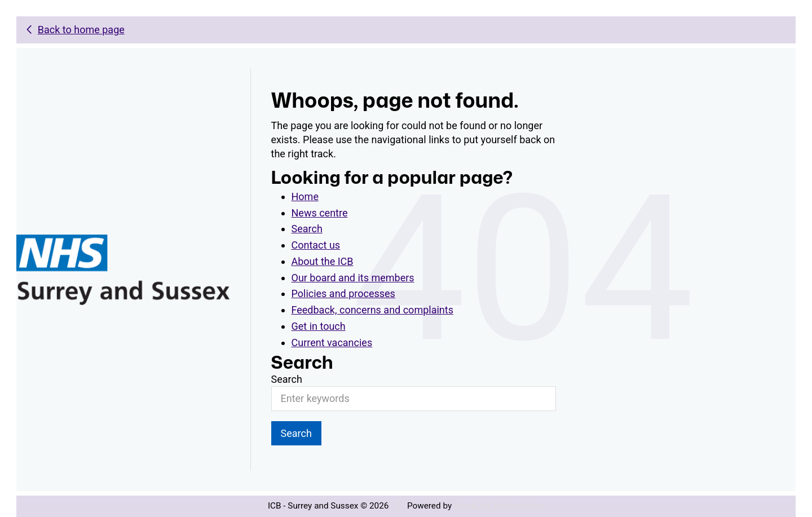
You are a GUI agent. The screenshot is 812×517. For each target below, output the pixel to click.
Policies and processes (343, 293)
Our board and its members (353, 278)
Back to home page (81, 30)
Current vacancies (332, 343)
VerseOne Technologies (499, 506)
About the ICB (323, 261)
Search (307, 229)
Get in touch (319, 326)
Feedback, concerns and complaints (372, 310)
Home (305, 196)
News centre (320, 213)
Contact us (316, 245)
